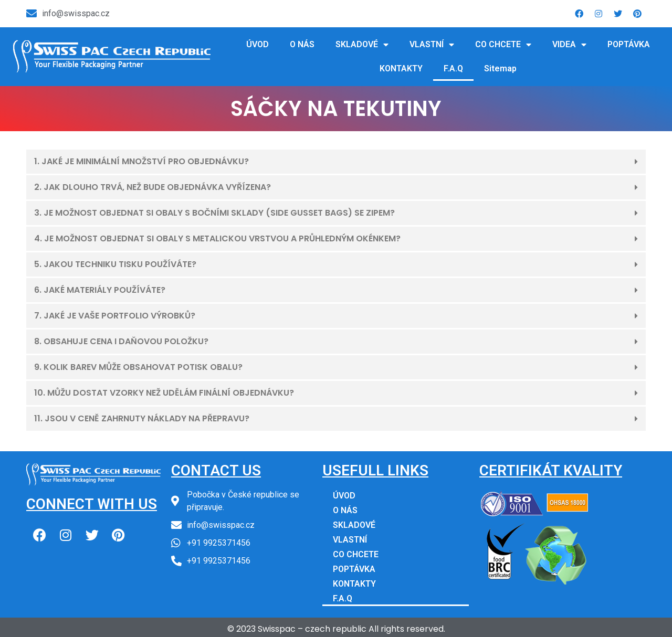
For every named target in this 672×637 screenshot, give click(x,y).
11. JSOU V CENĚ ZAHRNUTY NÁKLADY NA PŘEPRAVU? (142, 418)
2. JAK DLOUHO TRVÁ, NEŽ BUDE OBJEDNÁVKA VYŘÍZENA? (153, 187)
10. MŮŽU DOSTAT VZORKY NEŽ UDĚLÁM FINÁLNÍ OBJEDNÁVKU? (164, 393)
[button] (336, 162)
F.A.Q (453, 68)
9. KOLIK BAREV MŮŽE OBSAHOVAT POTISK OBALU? (138, 367)
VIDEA (569, 45)
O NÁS (302, 44)
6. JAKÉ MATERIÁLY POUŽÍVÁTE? (100, 290)
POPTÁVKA (629, 44)
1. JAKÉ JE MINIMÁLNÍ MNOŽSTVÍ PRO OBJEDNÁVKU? (141, 161)
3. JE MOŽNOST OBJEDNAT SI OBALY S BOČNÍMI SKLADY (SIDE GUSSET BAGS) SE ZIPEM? (214, 213)
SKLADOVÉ (362, 45)
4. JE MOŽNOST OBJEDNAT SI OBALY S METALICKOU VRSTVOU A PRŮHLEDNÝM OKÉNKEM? (217, 238)
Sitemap (500, 68)
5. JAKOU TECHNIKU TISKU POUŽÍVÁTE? (115, 264)
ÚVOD (258, 44)
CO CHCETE (503, 45)
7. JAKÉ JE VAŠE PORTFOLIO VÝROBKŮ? (115, 316)
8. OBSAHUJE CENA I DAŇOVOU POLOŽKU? (121, 341)
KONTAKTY (401, 68)
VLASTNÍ (432, 45)
